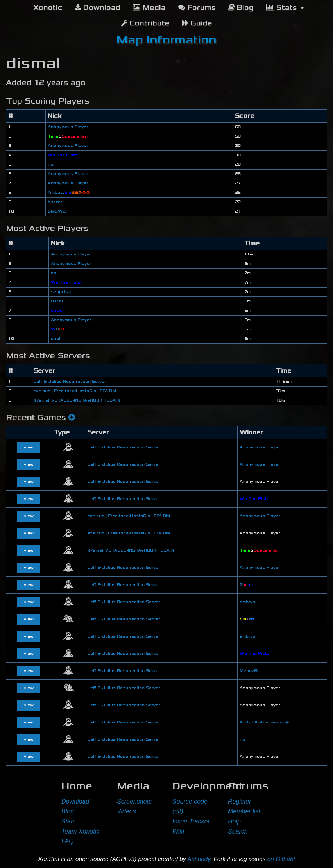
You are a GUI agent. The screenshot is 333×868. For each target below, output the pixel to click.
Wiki (178, 831)
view (29, 447)
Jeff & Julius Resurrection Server (70, 382)
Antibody (199, 859)
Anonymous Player (68, 127)
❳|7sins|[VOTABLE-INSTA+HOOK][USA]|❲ (77, 400)
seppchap (62, 292)
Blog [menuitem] (241, 8)
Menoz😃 (249, 671)
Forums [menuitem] (197, 8)
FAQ (68, 841)
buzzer (55, 202)
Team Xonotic (80, 831)
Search (238, 831)
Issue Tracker (191, 821)
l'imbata (69, 193)
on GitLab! (281, 859)
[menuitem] (48, 8)
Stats (68, 821)
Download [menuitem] (98, 8)
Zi (246, 585)
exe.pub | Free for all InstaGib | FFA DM (75, 391)
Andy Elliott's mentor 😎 (264, 722)
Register (240, 801)
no (50, 164)
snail (56, 339)
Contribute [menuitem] (145, 23)
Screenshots (134, 801)
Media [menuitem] (149, 8)
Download (75, 801)
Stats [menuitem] (282, 8)
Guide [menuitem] (197, 23)
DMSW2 (56, 211)
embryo (247, 602)
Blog (68, 811)
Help (234, 821)
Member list (244, 811)
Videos (126, 811)
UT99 (57, 301)
